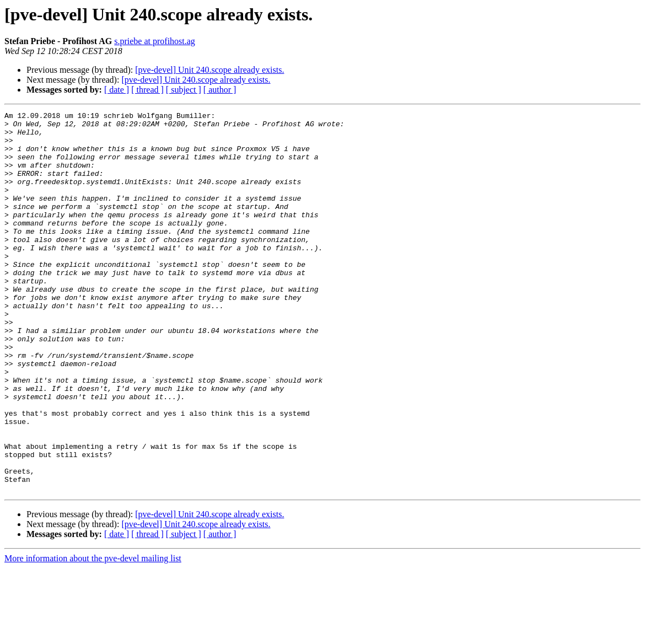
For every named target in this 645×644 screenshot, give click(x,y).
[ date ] (117, 90)
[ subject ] (184, 90)
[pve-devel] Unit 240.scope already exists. (209, 70)
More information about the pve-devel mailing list (93, 634)
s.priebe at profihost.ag (155, 41)
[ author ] (220, 90)
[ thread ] (147, 90)
